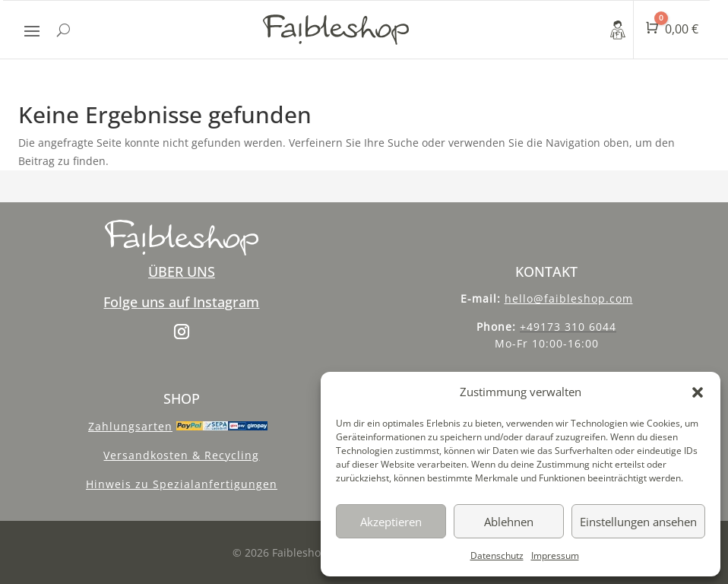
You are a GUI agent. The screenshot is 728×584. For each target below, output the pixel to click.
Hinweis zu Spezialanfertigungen (182, 484)
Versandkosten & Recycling (181, 455)
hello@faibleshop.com (569, 298)
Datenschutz (497, 555)
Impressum (555, 555)
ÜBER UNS (182, 271)
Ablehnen (509, 522)
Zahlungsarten (130, 426)
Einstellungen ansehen (638, 522)
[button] (698, 392)
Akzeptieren (391, 522)
